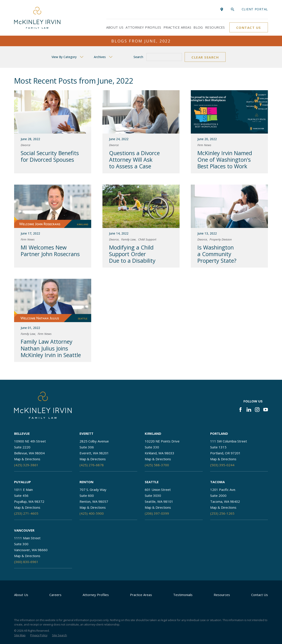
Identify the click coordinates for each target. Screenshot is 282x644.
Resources (222, 595)
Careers (55, 595)
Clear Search (205, 57)
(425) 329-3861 (26, 465)
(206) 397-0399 (157, 513)
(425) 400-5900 (92, 513)
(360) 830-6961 (26, 562)
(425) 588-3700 (157, 465)
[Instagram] (257, 410)
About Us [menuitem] (115, 27)
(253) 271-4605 (26, 513)
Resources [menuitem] (215, 27)
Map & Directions (27, 459)
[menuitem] (20, 636)
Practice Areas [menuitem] (177, 27)
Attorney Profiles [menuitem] (143, 27)
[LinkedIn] (249, 410)
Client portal (255, 9)
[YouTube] (266, 410)
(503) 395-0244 (222, 465)
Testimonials (183, 595)
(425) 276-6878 (92, 465)
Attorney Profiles (96, 595)
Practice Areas (141, 595)
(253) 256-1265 (222, 513)
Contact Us (249, 28)
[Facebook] (240, 410)
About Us (21, 595)
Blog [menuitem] (198, 27)
